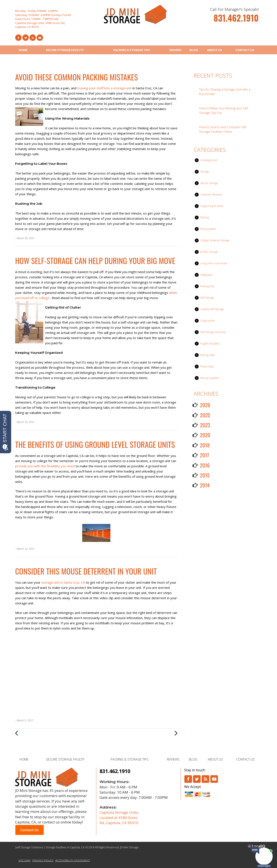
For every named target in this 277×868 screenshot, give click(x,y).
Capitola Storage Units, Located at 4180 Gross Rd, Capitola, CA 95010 (119, 818)
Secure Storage (209, 183)
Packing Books (208, 229)
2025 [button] (205, 415)
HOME (23, 50)
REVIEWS (176, 50)
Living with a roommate (214, 263)
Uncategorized (209, 160)
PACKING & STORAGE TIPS (132, 50)
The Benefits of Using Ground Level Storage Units (95, 444)
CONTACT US (245, 50)
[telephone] (236, 20)
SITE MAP (24, 860)
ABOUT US (215, 50)
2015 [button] (205, 475)
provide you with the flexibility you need (45, 466)
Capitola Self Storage (212, 309)
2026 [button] (205, 405)
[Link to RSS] (205, 779)
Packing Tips (207, 286)
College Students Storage (215, 240)
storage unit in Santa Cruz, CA (64, 582)
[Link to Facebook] (18, 38)
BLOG (194, 50)
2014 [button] (205, 485)
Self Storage (207, 298)
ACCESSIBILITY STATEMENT (72, 860)
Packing (205, 217)
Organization (208, 321)
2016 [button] (205, 465)
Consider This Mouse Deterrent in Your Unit (86, 571)
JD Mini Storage (209, 252)
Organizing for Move (212, 206)
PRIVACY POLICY (43, 860)
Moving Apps (207, 355)
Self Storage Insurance (213, 332)
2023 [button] (205, 425)
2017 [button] (205, 455)
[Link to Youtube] (40, 38)
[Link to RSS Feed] (33, 38)
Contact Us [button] (30, 830)
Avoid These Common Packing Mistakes (76, 77)
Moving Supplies (210, 378)
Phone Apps (207, 366)
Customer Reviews (211, 195)
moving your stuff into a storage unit (105, 88)
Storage (205, 172)
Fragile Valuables (210, 344)
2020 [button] (205, 435)
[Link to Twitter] (26, 38)
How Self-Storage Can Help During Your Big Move (95, 260)
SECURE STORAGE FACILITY (65, 50)
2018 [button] (205, 445)
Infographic (206, 275)
